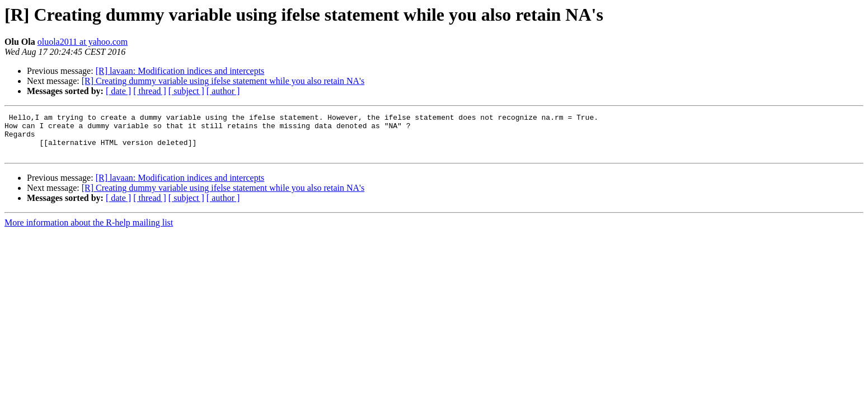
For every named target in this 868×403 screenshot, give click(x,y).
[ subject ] (186, 91)
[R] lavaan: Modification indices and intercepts (180, 71)
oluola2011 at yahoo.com (83, 42)
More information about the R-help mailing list (89, 231)
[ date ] (118, 91)
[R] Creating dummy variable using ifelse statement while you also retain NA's (223, 81)
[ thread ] (150, 91)
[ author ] (223, 91)
